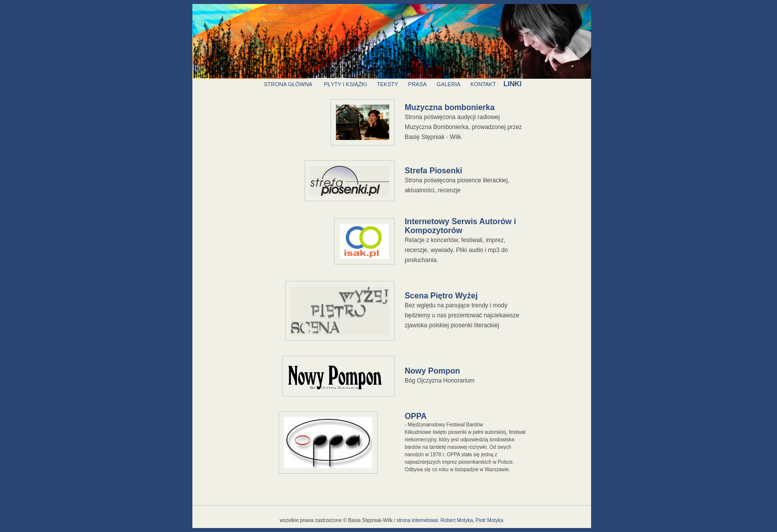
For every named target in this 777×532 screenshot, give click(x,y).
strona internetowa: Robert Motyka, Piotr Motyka (450, 520)
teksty (388, 84)
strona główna (288, 84)
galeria (449, 84)
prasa (417, 84)
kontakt (483, 84)
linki (513, 84)
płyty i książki (345, 84)
